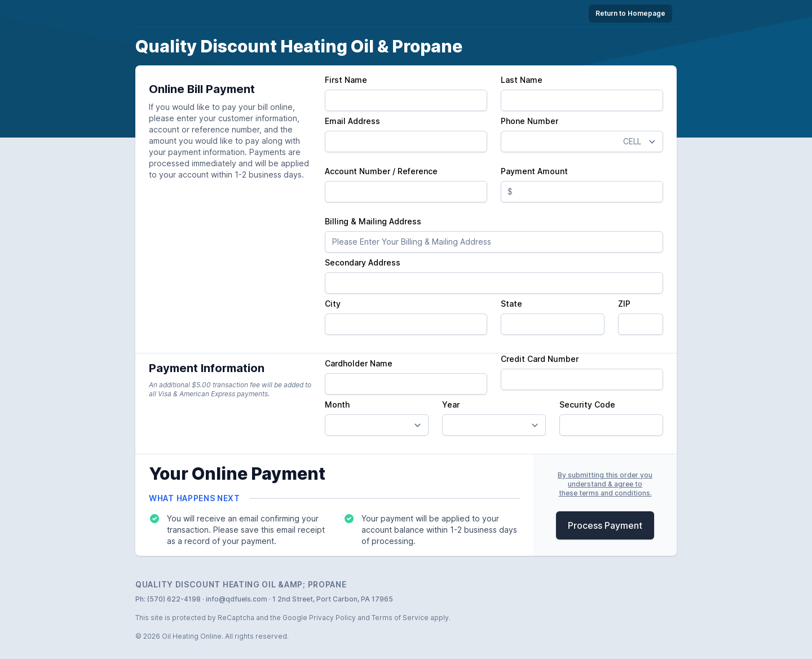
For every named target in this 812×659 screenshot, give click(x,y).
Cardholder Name (359, 363)
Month (337, 404)
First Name (346, 80)
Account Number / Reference (381, 171)
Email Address (352, 121)
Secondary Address (363, 262)
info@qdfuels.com (237, 599)
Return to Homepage (630, 13)
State (511, 304)
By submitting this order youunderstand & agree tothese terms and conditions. (605, 484)
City (333, 304)
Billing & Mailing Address (373, 221)
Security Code (587, 404)
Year (451, 404)
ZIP (624, 304)
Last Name (522, 80)
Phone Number (529, 121)
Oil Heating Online (192, 636)
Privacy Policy (332, 618)
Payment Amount (534, 171)
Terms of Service (400, 618)
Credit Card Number (540, 359)
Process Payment (605, 525)
